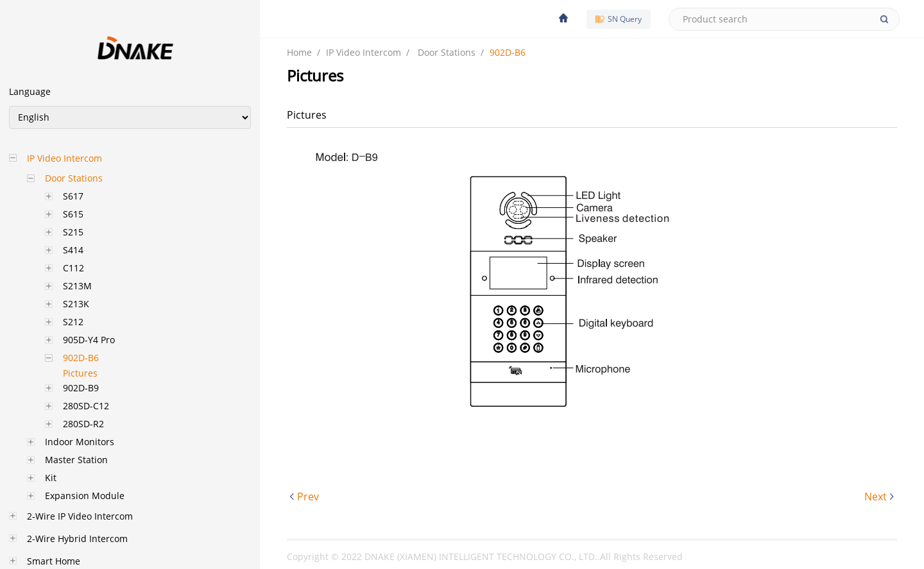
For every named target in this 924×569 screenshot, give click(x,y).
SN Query (619, 19)
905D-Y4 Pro (89, 340)
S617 (73, 196)
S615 (73, 214)
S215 (73, 232)
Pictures (80, 373)
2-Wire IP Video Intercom (80, 516)
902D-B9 (81, 388)
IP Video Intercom (64, 158)
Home (299, 52)
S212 (73, 322)
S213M (77, 286)
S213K (76, 304)
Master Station (76, 460)
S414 (73, 250)
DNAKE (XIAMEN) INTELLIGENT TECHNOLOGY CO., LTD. (481, 556)
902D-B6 (81, 358)
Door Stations (74, 178)
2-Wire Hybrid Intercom (77, 539)
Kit (51, 478)
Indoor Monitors (80, 442)
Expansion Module (85, 496)
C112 (73, 268)
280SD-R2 (83, 424)
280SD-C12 (86, 406)
